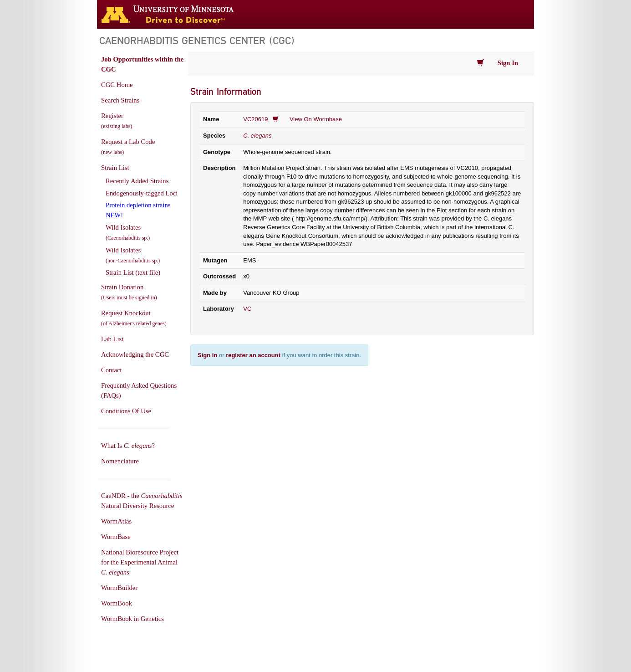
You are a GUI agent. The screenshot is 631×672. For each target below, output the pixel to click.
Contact (112, 370)
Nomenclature (120, 461)
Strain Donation (129, 292)
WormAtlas (116, 521)
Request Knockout (134, 318)
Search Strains (120, 100)
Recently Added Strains (137, 181)
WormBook (117, 603)
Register (117, 121)
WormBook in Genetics (132, 619)
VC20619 (255, 119)
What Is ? (128, 446)
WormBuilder (119, 588)
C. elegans (257, 136)
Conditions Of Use (126, 411)
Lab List (112, 339)
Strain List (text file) (133, 272)
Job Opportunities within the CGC (142, 64)
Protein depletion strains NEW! (138, 210)
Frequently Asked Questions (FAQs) (139, 390)
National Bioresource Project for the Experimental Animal (140, 562)
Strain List (115, 168)
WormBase (116, 537)
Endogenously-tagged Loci (142, 193)
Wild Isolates (128, 232)
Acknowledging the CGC (135, 354)
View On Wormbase (316, 119)
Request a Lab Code (128, 147)
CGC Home (117, 85)
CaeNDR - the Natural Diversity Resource (142, 501)
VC (247, 309)
